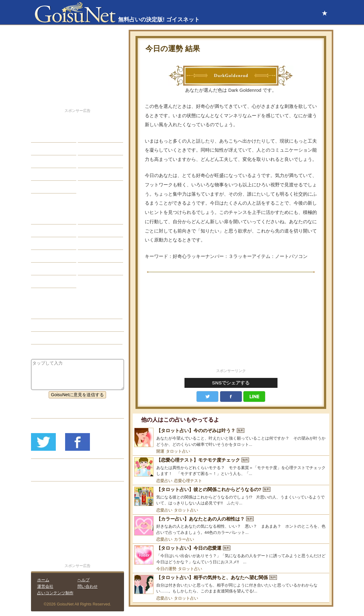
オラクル (44, 256)
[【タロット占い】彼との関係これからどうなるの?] (231, 496)
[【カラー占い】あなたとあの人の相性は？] (231, 526)
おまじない (47, 281)
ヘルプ (84, 580)
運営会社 (45, 586)
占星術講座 (47, 187)
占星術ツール (95, 218)
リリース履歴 (49, 475)
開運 (160, 451)
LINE (254, 397)
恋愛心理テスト (188, 481)
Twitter (207, 397)
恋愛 (40, 136)
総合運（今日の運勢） (57, 325)
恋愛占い (164, 481)
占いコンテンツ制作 (55, 593)
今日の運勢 (166, 569)
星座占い (44, 218)
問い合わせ (88, 586)
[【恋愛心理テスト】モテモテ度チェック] (231, 467)
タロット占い (178, 451)
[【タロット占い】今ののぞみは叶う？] (231, 438)
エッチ (42, 162)
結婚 (87, 136)
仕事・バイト (95, 162)
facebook (231, 397)
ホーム (43, 580)
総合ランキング (98, 174)
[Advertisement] (231, 324)
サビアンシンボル (53, 231)
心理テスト (93, 269)
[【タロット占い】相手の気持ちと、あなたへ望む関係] (231, 585)
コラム (89, 256)
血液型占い (93, 243)
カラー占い (184, 539)
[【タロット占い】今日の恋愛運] (231, 555)
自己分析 (44, 149)
